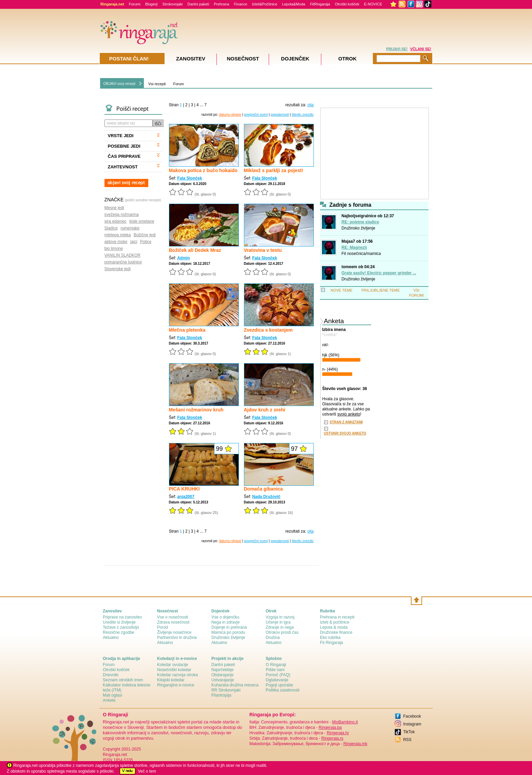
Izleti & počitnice (335, 622)
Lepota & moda (334, 627)
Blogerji (151, 4)
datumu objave (230, 115)
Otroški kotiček (347, 4)
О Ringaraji (276, 665)
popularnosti (280, 115)
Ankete (109, 700)
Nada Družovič (266, 497)
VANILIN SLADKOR (122, 255)
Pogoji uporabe (279, 685)
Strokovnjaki (173, 4)
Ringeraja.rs (332, 738)
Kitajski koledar (171, 680)
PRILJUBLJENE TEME (381, 290)
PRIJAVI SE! (397, 49)
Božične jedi (145, 235)
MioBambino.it (345, 722)
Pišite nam (275, 670)
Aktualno (111, 638)
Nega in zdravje (225, 622)
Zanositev (191, 59)
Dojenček (295, 59)
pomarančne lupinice (123, 262)
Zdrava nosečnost (173, 622)
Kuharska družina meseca (235, 685)
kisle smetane (142, 221)
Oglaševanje (277, 680)
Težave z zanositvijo (121, 627)
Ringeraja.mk (355, 744)
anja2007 (186, 497)
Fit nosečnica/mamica (361, 254)
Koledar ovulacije (173, 665)
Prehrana (221, 4)
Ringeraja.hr (338, 733)
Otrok (347, 59)
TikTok (409, 732)
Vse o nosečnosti (173, 617)
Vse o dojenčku (225, 617)
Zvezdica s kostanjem (268, 330)
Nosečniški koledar (174, 670)
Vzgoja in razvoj (280, 617)
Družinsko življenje (358, 228)
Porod (163, 627)
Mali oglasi (112, 695)
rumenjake (130, 228)
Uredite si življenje (119, 622)
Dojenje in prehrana (229, 627)
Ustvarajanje (223, 680)
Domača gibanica (263, 489)
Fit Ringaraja (331, 643)
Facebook (412, 716)
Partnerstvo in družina (177, 638)
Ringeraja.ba (330, 727)
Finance (240, 4)
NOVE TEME (341, 290)
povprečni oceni (256, 115)
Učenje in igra (278, 622)
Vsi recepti (157, 84)
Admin (183, 258)
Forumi (135, 4)
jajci (134, 242)
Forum (178, 84)
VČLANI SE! (421, 49)
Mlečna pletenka (187, 330)
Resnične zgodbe (119, 632)
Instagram (412, 724)
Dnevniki (111, 675)
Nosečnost (243, 59)
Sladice (111, 228)
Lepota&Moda (294, 4)
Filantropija (221, 695)
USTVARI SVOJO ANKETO (345, 433)
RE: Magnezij (354, 247)
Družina (273, 638)
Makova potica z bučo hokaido (203, 170)
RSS (407, 740)
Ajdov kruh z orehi (265, 410)
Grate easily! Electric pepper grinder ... (379, 273)
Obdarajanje (222, 675)
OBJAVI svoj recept (120, 84)
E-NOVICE (373, 4)
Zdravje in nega (280, 627)
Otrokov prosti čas (282, 632)
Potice (146, 242)
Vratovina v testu (263, 250)
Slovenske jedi (118, 269)
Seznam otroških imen (123, 680)
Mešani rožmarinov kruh (196, 410)
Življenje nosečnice (174, 632)
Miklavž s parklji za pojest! (274, 170)
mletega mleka (118, 235)
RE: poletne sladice (360, 222)
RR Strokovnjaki (226, 690)
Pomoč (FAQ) (278, 675)
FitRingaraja (320, 4)
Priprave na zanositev (122, 617)
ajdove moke (116, 242)
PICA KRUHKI (184, 489)
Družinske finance (336, 632)
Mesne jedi (114, 208)
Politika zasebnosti (282, 690)
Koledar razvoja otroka (177, 675)
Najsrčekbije (222, 670)
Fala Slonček (189, 178)
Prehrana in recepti (337, 617)
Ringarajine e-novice (176, 685)
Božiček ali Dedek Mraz (195, 250)
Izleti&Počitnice (265, 4)
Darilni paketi (198, 4)
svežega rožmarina (122, 215)
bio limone (114, 248)
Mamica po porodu (228, 632)
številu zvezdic (303, 115)
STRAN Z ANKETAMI (346, 422)
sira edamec (116, 221)
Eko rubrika (330, 638)
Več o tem (147, 771)
